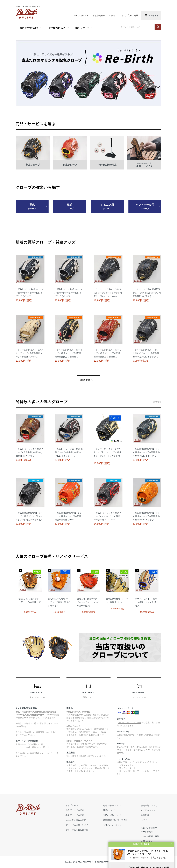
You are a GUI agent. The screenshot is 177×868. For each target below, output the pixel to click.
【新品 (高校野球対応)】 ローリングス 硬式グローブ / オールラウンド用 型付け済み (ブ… (30, 516)
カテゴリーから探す (29, 28)
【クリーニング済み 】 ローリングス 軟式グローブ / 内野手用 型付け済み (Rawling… (107, 353)
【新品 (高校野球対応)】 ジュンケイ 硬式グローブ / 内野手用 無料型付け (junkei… (68, 516)
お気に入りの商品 (130, 15)
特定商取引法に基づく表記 (115, 820)
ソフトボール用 (145, 207)
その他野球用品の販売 (76, 820)
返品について (109, 810)
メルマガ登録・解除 (150, 836)
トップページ (72, 805)
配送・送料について (112, 805)
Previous (21, 580)
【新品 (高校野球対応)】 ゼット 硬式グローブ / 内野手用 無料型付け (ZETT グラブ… (146, 452)
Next (156, 580)
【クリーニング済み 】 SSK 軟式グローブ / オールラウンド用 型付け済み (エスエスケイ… (108, 293)
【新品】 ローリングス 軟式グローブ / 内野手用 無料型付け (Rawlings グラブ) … (29, 452)
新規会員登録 (99, 15)
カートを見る (147, 832)
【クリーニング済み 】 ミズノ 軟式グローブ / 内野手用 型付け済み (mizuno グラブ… (29, 353)
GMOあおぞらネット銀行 (129, 723)
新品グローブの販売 (75, 810)
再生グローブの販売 (75, 815)
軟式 (70, 207)
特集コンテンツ (82, 28)
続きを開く (87, 380)
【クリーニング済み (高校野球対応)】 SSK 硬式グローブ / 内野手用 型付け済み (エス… (147, 293)
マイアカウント (81, 15)
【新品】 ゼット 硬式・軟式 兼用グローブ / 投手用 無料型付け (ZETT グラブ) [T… (69, 452)
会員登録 (145, 815)
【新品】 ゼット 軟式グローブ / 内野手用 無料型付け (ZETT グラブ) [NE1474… (69, 293)
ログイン (113, 15)
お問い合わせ (147, 841)
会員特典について (149, 805)
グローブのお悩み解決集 (77, 830)
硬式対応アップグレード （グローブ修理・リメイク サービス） (59, 602)
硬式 (32, 207)
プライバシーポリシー (113, 825)
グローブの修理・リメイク (78, 825)
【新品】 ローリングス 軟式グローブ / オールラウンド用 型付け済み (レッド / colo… (107, 516)
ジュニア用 (107, 207)
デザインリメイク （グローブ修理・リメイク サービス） (147, 602)
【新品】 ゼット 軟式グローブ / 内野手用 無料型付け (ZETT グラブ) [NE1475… (29, 293)
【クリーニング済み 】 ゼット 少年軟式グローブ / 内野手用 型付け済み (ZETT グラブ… (147, 353)
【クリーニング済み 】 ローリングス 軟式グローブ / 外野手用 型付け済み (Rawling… (69, 353)
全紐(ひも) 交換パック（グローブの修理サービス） (30, 602)
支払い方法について (112, 815)
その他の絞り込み (57, 28)
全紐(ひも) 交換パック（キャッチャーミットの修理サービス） (88, 602)
